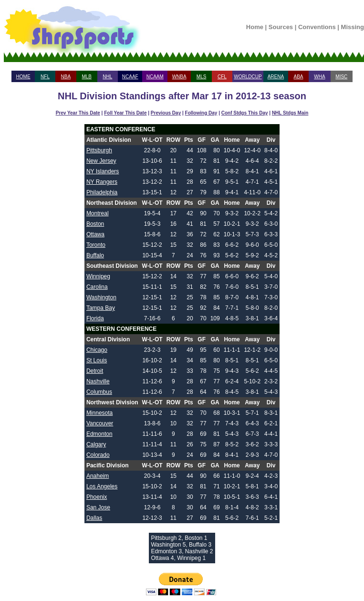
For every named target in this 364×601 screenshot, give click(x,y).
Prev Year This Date (78, 113)
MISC (341, 77)
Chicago (97, 350)
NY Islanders (103, 171)
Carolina (97, 287)
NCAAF (130, 77)
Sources (281, 27)
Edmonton (99, 434)
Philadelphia (102, 192)
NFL (45, 77)
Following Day (201, 113)
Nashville (98, 381)
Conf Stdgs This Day (245, 113)
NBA (66, 77)
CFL (222, 77)
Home (255, 27)
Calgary (96, 444)
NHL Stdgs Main (290, 113)
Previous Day (166, 113)
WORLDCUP (248, 77)
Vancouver (100, 423)
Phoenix (97, 497)
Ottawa (95, 234)
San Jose (98, 507)
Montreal (98, 213)
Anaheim (98, 476)
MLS (202, 77)
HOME (23, 77)
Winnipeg (98, 276)
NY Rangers (102, 182)
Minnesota (99, 413)
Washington (101, 297)
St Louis (97, 360)
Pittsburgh (99, 150)
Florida (95, 318)
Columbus (99, 392)
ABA (298, 77)
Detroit (95, 371)
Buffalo (95, 255)
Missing (353, 27)
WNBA (179, 77)
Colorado (98, 455)
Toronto (96, 245)
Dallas (94, 518)
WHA (319, 77)
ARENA (276, 77)
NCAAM (155, 77)
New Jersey (101, 161)
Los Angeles (102, 486)
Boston (95, 224)
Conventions (317, 27)
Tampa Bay (101, 308)
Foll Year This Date (125, 113)
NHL (107, 77)
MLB (87, 77)
